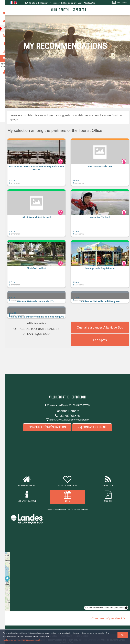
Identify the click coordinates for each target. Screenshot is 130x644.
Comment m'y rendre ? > (108, 618)
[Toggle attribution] (126, 608)
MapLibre (119, 608)
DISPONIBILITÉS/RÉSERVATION (49, 427)
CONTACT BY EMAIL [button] (94, 427)
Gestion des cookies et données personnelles (22, 640)
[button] (41, 164)
